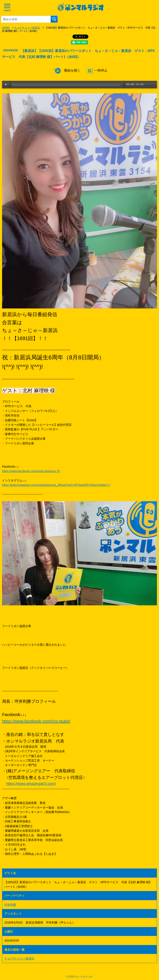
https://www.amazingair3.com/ (31, 784)
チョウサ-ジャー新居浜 (27, 28)
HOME (6, 28)
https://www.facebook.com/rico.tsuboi (36, 721)
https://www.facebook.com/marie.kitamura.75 (31, 471)
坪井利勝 (10, 905)
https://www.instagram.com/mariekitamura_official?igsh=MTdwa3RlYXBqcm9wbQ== (56, 485)
